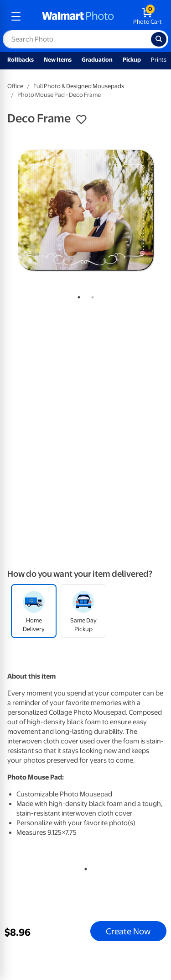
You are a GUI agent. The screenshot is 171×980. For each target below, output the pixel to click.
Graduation (97, 60)
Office (15, 86)
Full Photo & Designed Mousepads (79, 86)
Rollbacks (21, 60)
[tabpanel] (85, 210)
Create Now (128, 931)
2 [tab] (91, 295)
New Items (58, 60)
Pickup (132, 60)
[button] (81, 120)
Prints (159, 60)
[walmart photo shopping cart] (148, 16)
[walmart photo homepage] (78, 16)
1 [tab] (77, 295)
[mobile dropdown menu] (16, 16)
